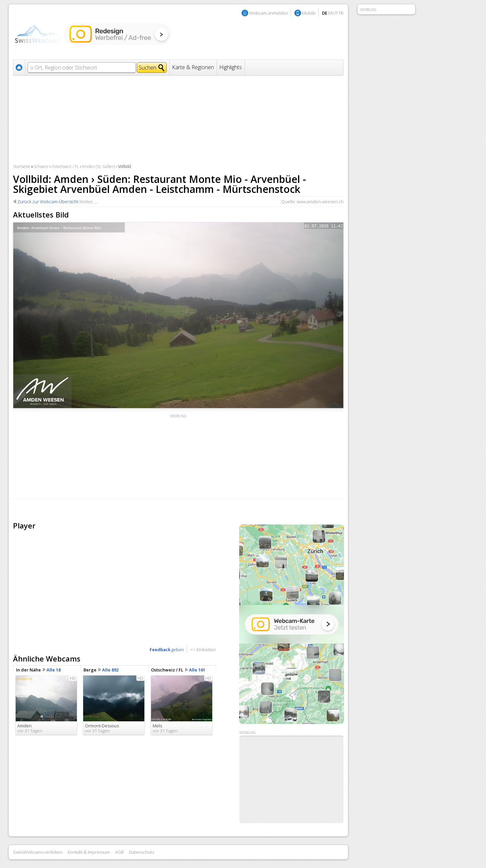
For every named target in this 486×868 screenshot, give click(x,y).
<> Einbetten (203, 650)
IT (336, 13)
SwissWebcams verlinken (38, 852)
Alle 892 (110, 670)
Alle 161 (197, 670)
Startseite (22, 166)
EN (331, 13)
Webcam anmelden (269, 13)
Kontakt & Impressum (89, 852)
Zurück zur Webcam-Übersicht (48, 202)
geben (167, 650)
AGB (119, 852)
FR (341, 13)
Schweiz (41, 166)
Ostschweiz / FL (65, 166)
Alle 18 (54, 670)
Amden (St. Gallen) (98, 166)
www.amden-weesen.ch (320, 202)
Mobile (309, 13)
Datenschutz (142, 852)
